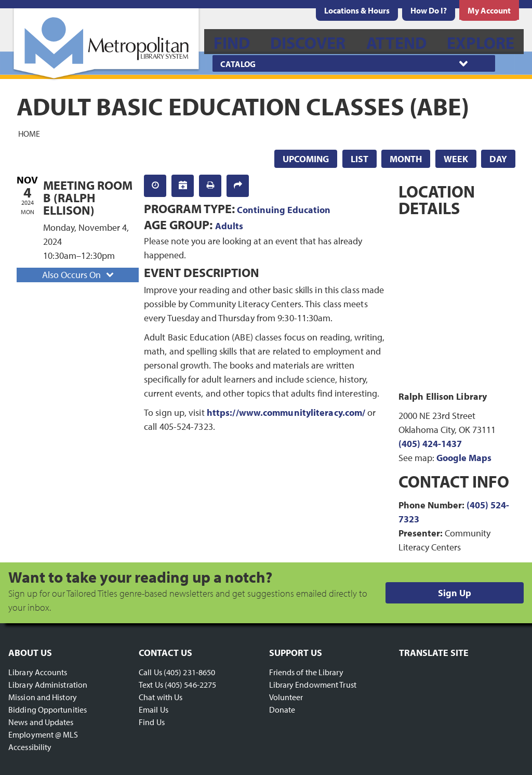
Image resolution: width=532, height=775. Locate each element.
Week (456, 159)
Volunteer (286, 697)
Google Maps (464, 458)
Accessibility (30, 747)
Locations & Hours (357, 10)
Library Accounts (38, 672)
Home (29, 133)
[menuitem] (357, 10)
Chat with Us (161, 697)
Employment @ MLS (43, 734)
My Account (489, 10)
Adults (229, 226)
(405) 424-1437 (430, 444)
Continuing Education (284, 210)
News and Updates (41, 722)
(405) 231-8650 (189, 672)
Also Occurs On (79, 275)
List (360, 159)
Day (498, 159)
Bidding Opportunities (48, 710)
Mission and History (43, 697)
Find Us (152, 722)
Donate (282, 710)
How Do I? (429, 10)
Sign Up (455, 593)
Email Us (154, 710)
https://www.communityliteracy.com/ (286, 412)
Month (406, 159)
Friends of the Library (306, 672)
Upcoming (306, 159)
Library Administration (48, 685)
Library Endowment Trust (313, 685)
